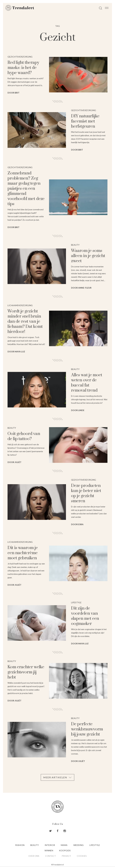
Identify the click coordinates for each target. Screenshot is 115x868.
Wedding (78, 845)
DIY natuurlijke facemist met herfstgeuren (85, 121)
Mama (64, 845)
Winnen (49, 850)
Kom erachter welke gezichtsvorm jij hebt (26, 672)
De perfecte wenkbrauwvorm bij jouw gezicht (87, 729)
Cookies (82, 856)
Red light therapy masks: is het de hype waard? (23, 68)
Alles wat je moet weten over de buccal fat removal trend (87, 383)
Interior (50, 845)
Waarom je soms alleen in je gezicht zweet (88, 256)
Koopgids (65, 850)
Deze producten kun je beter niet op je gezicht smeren (86, 493)
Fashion (20, 845)
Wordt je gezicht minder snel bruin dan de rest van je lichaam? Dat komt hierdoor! (25, 321)
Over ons (34, 856)
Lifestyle (95, 845)
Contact (50, 856)
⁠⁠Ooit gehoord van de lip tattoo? (24, 436)
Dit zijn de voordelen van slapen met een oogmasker (85, 616)
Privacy (66, 856)
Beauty (35, 845)
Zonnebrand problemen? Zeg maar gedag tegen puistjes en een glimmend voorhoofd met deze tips (26, 189)
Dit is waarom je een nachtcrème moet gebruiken (23, 553)
